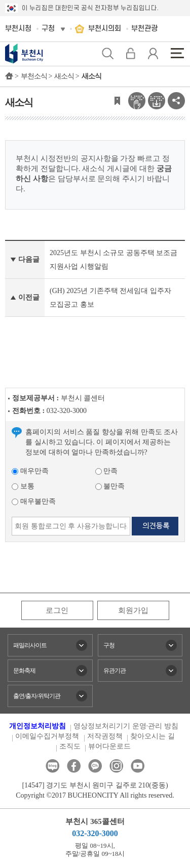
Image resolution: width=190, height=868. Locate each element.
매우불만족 (34, 501)
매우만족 (30, 471)
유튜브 (138, 766)
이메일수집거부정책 (47, 736)
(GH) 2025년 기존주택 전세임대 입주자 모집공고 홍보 (110, 298)
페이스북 (74, 766)
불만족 (110, 486)
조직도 (70, 746)
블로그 (52, 766)
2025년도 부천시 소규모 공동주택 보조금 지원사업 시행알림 (113, 260)
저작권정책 (105, 736)
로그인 (57, 610)
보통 (23, 486)
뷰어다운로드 (109, 746)
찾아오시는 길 (153, 736)
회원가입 (133, 610)
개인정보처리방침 (37, 726)
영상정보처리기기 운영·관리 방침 (126, 726)
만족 (107, 471)
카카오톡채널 (95, 766)
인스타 (116, 766)
